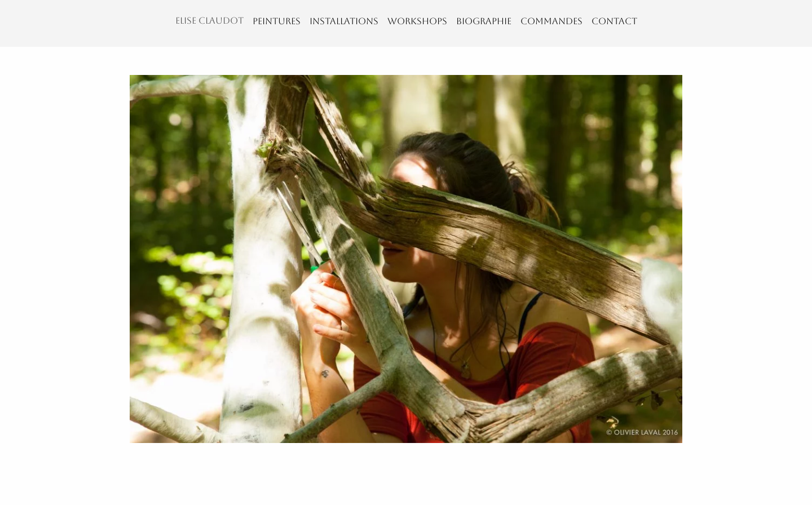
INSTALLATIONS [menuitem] (344, 21)
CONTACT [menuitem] (614, 21)
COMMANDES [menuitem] (551, 21)
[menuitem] (209, 23)
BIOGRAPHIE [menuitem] (484, 21)
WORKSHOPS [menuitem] (417, 21)
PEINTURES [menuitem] (277, 21)
